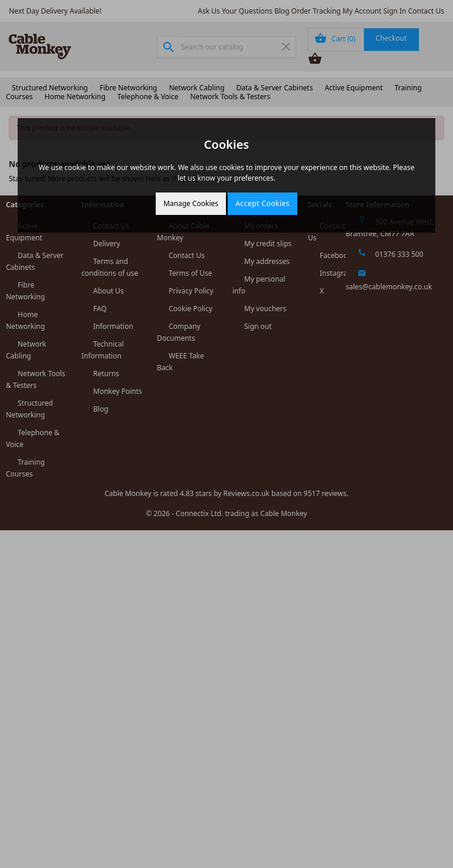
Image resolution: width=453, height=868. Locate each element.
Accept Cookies (262, 203)
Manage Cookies (191, 203)
